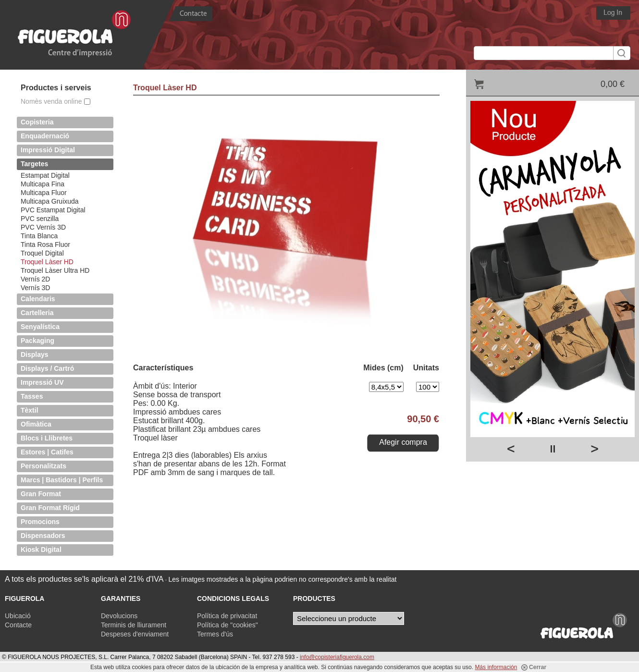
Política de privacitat (227, 616)
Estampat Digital (45, 175)
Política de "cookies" (227, 625)
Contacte (18, 625)
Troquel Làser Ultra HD (55, 270)
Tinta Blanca (39, 236)
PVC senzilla (40, 219)
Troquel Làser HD (47, 262)
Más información (496, 667)
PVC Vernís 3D (43, 227)
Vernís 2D (35, 279)
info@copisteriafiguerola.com (337, 657)
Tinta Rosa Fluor (45, 244)
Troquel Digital (42, 253)
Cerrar (534, 667)
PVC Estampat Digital (53, 210)
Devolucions (119, 616)
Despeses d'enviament (135, 634)
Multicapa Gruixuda (50, 201)
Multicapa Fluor (44, 193)
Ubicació (18, 616)
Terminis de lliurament (134, 625)
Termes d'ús (215, 634)
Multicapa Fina (43, 184)
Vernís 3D (35, 288)
